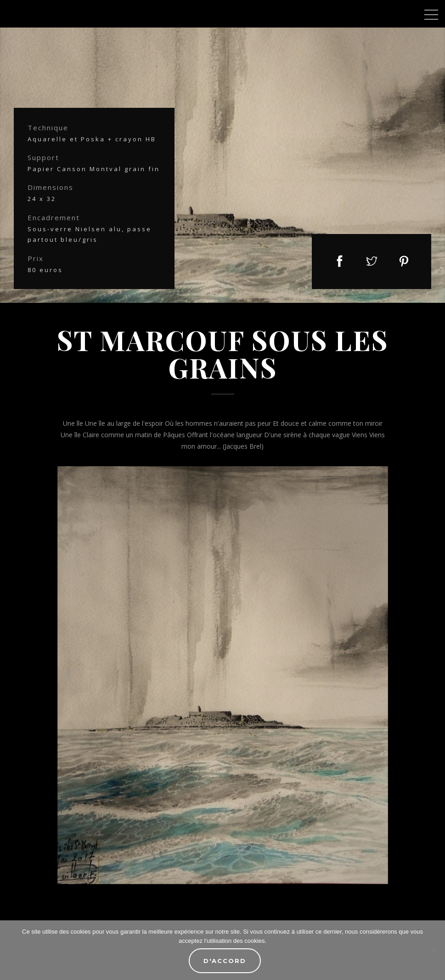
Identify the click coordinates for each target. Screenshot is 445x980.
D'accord (225, 961)
